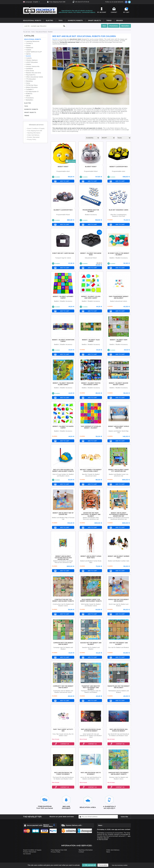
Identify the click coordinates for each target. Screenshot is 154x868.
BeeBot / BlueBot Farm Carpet (119, 341)
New (104, 26)
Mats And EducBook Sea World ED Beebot (119, 731)
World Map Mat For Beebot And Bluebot (119, 601)
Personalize (103, 865)
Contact (114, 13)
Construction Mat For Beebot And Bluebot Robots (63, 601)
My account (102, 13)
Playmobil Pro (30, 75)
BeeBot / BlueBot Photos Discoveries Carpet (91, 384)
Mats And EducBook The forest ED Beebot (63, 774)
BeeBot (28, 57)
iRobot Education (31, 88)
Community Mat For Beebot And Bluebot (63, 687)
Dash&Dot (29, 69)
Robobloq (28, 82)
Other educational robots (34, 78)
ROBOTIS (28, 94)
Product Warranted (33, 138)
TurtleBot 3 (29, 90)
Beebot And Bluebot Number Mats (119, 558)
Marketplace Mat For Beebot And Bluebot (119, 687)
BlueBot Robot (91, 167)
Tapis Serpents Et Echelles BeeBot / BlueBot (91, 428)
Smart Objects (94, 21)
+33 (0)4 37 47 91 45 (82, 2)
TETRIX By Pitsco (31, 86)
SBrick (27, 96)
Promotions (114, 26)
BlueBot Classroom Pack (63, 211)
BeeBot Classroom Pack (119, 167)
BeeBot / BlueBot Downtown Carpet (63, 341)
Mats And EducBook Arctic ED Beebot (91, 774)
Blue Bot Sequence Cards (119, 211)
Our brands (27, 854)
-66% (99, 233)
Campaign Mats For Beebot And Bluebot (63, 644)
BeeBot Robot (63, 167)
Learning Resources (32, 42)
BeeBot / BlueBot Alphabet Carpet (63, 298)
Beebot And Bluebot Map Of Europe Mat (63, 514)
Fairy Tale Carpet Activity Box (63, 731)
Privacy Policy (31, 140)
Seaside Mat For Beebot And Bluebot (91, 644)
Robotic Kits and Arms (33, 73)
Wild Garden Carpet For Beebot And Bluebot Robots (91, 601)
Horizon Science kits (32, 67)
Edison (27, 46)
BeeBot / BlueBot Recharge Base (91, 255)
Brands (120, 21)
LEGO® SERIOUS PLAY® (33, 52)
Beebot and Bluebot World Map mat (119, 428)
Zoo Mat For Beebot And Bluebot (119, 644)
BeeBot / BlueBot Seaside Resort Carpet (119, 384)
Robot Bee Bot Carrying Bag (63, 254)
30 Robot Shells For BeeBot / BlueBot (119, 255)
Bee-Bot (55, 40)
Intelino (28, 65)
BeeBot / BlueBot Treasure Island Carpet (63, 384)
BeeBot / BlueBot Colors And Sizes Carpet (91, 298)
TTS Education (30, 80)
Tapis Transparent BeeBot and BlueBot (119, 298)
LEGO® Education (31, 63)
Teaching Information (33, 133)
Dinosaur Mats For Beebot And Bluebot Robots (119, 774)
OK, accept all (89, 865)
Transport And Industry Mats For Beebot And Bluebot (91, 688)
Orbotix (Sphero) (31, 61)
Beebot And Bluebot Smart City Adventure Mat (119, 471)
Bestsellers (125, 26)
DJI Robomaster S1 (31, 92)
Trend (109, 21)
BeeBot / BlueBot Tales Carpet (91, 341)
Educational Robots (32, 21)
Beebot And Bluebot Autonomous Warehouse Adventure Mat (119, 515)
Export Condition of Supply (35, 129)
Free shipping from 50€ (57, 2)
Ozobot (28, 50)
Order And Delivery (33, 136)
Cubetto (28, 59)
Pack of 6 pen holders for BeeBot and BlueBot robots (63, 471)
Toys (60, 21)
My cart (126, 11)
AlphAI (27, 55)
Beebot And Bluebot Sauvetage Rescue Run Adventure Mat (63, 558)
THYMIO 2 (29, 44)
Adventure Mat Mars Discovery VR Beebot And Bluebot (91, 515)
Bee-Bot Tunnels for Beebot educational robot (91, 471)
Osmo (27, 84)
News (108, 852)
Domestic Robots (75, 21)
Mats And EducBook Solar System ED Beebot (91, 731)
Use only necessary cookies (120, 865)
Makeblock (29, 48)
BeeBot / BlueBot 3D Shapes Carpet (63, 428)
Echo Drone (29, 71)
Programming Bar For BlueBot (91, 211)
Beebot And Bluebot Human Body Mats (91, 558)
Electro (49, 21)
